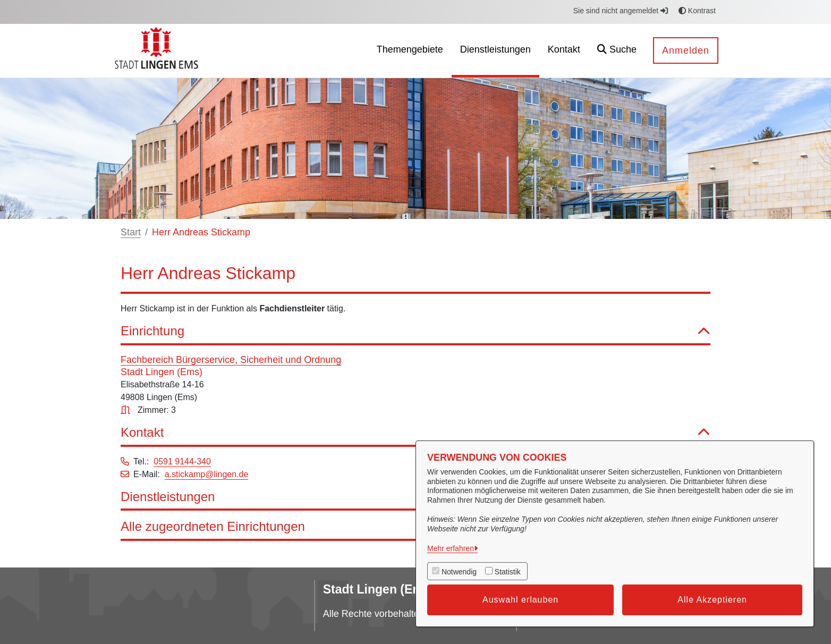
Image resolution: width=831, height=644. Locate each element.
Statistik (508, 572)
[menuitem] (410, 51)
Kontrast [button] (697, 11)
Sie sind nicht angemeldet (621, 11)
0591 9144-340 (182, 461)
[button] (617, 51)
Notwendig (459, 572)
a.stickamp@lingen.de (207, 474)
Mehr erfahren (451, 548)
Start (131, 232)
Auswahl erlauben (520, 600)
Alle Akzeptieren (712, 600)
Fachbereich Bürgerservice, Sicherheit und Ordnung (231, 360)
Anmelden (686, 50)
